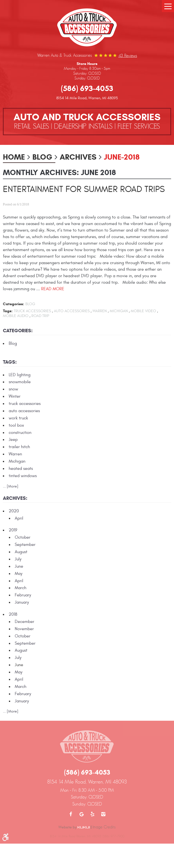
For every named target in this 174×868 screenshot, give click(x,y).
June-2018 (122, 157)
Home (14, 157)
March (21, 588)
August (21, 552)
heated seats (21, 469)
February (23, 595)
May (19, 574)
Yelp (92, 814)
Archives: (15, 498)
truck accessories (32, 311)
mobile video (143, 311)
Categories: (18, 331)
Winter (15, 396)
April (19, 518)
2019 (13, 530)
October (23, 537)
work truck (18, 418)
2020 (14, 511)
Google (82, 814)
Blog (42, 157)
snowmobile (20, 382)
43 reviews (128, 56)
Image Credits (104, 827)
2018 (13, 614)
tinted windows (23, 476)
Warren (100, 311)
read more (53, 289)
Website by (74, 827)
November (24, 629)
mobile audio (16, 316)
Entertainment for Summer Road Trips (84, 189)
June (19, 566)
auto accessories (72, 311)
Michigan (119, 311)
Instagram (103, 814)
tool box (16, 425)
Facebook (71, 814)
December (25, 622)
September (25, 545)
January (22, 602)
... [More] (11, 486)
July (18, 559)
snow (13, 389)
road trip (40, 316)
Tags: (10, 362)
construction (20, 433)
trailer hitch (19, 447)
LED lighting (20, 375)
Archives (78, 157)
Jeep (13, 440)
